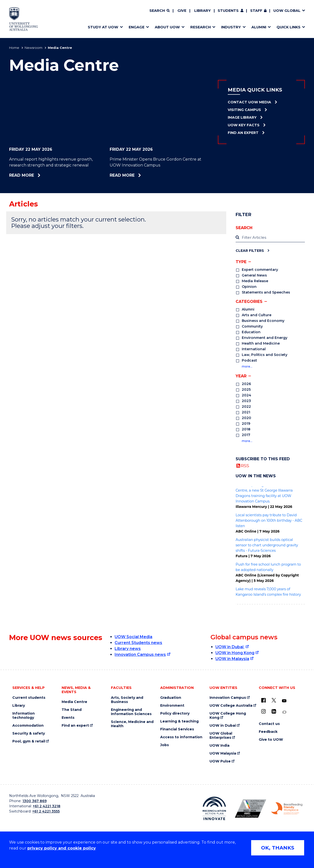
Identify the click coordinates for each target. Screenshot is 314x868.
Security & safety (29, 733)
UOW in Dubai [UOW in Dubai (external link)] (230, 647)
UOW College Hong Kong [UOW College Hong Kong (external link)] (228, 716)
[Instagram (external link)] (263, 711)
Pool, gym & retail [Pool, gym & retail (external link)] (29, 741)
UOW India (219, 746)
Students (228, 11)
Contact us (269, 724)
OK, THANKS (278, 848)
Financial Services (177, 729)
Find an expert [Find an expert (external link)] (75, 726)
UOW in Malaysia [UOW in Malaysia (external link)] (232, 659)
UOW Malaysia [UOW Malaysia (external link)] (223, 753)
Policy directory (175, 713)
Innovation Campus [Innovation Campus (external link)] (228, 698)
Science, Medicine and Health (132, 724)
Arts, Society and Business (127, 700)
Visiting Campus (244, 110)
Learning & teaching (179, 721)
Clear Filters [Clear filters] (250, 250)
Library (202, 11)
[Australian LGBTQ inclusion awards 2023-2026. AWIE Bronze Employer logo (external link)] (251, 809)
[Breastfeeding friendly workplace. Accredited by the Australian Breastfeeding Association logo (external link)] (287, 809)
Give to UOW (271, 740)
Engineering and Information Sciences (131, 712)
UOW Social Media (133, 637)
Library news (128, 649)
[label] (270, 238)
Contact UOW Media (249, 102)
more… (247, 366)
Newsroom (34, 48)
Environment (172, 706)
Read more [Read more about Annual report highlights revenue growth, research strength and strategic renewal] (34, 175)
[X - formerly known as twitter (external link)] (274, 700)
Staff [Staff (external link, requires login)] (256, 11)
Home (14, 48)
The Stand (72, 710)
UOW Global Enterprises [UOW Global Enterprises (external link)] (221, 736)
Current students (29, 698)
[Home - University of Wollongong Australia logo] (24, 19)
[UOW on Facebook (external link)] (263, 700)
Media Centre (74, 702)
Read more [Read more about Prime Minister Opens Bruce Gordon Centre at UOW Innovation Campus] (135, 175)
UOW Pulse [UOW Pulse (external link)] (220, 761)
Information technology (24, 716)
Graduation (171, 698)
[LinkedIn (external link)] (274, 711)
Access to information (181, 737)
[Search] (159, 11)
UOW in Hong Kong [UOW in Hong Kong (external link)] (235, 653)
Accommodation (28, 726)
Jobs (165, 745)
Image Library (242, 117)
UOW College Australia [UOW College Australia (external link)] (231, 706)
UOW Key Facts (244, 125)
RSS (245, 466)
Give (182, 11)
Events (68, 718)
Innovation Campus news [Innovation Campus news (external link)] (140, 655)
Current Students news (138, 643)
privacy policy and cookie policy (62, 848)
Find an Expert (243, 133)
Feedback (268, 732)
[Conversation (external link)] (284, 712)
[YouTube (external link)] (284, 701)
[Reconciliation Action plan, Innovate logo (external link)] (214, 808)
